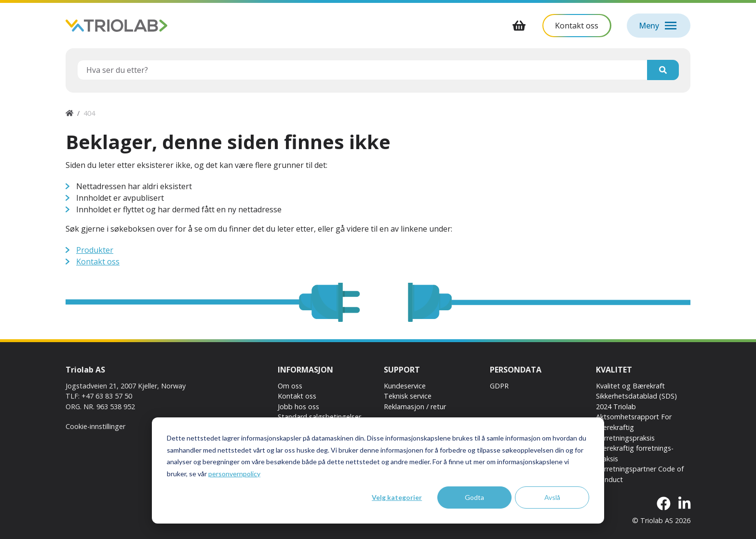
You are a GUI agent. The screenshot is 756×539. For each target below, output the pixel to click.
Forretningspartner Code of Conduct (640, 474)
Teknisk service (408, 396)
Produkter (95, 250)
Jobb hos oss (298, 407)
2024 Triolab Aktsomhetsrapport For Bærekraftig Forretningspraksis (634, 422)
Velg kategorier (397, 497)
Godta (474, 497)
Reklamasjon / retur (415, 407)
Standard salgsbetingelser (319, 417)
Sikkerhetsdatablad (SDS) (636, 396)
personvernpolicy (234, 474)
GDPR (499, 386)
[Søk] (663, 70)
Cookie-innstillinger (95, 426)
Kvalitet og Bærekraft (630, 386)
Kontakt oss (98, 262)
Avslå (552, 497)
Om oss (290, 386)
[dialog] (378, 470)
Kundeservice (405, 386)
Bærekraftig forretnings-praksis (635, 453)
